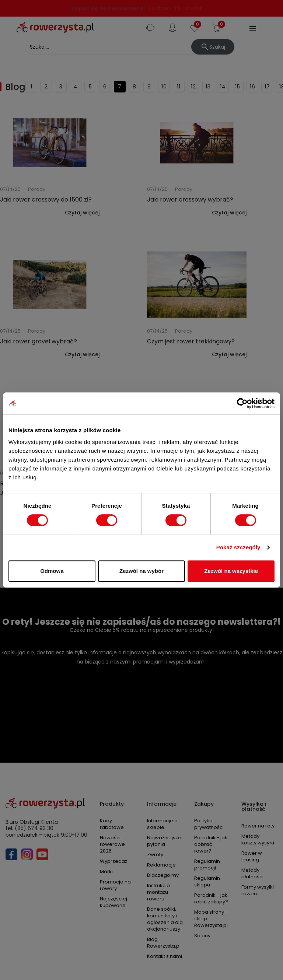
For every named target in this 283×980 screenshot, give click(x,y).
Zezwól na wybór (141, 571)
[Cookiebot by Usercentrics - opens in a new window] (242, 403)
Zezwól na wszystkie (231, 571)
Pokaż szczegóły (238, 547)
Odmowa (52, 571)
